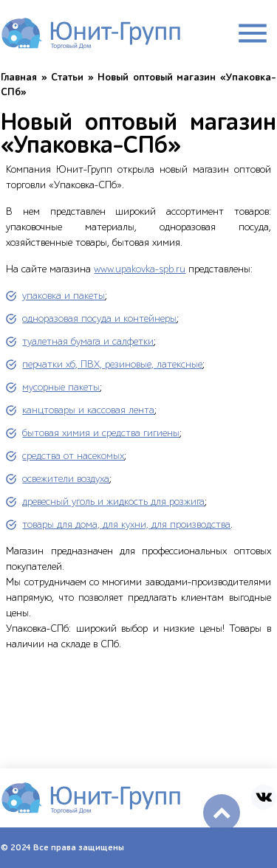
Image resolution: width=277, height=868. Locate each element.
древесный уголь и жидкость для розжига (113, 502)
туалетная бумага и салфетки (88, 341)
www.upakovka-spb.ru (140, 269)
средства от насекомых (73, 456)
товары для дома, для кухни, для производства (126, 524)
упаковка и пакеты (64, 296)
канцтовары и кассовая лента (88, 410)
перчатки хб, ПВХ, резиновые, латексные (112, 364)
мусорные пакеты (61, 387)
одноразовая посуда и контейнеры (99, 318)
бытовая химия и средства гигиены (101, 433)
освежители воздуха (66, 479)
